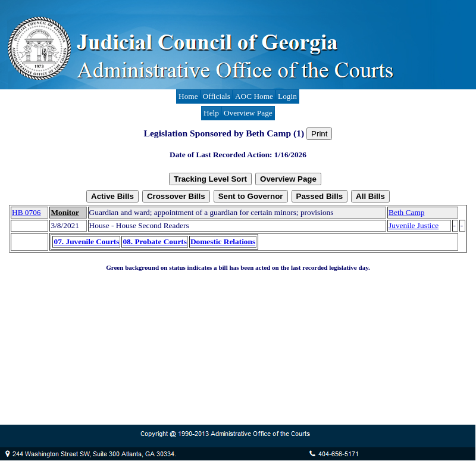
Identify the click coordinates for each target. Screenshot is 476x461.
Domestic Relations (223, 242)
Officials (217, 96)
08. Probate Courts (154, 242)
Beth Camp (406, 212)
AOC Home (254, 96)
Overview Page (248, 113)
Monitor (65, 212)
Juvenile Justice (414, 225)
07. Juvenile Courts (86, 242)
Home (188, 96)
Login (287, 96)
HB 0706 (26, 212)
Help (211, 113)
